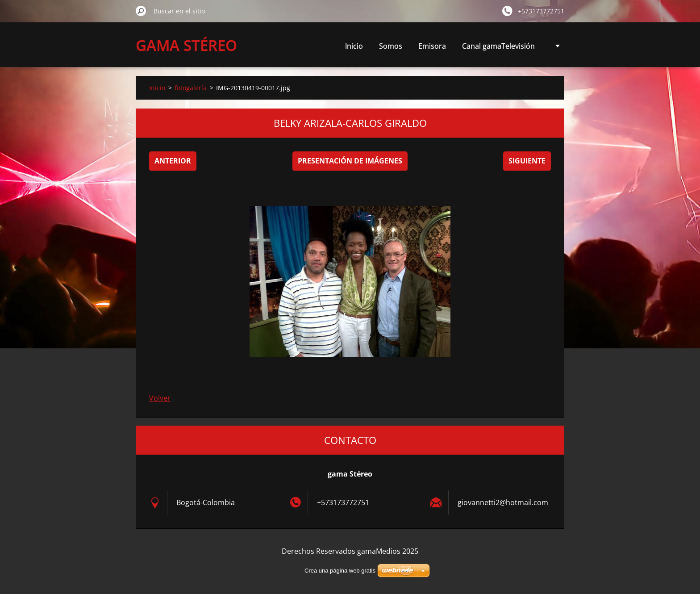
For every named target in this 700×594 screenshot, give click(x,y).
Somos (391, 46)
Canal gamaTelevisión (498, 46)
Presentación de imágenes (350, 161)
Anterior (173, 161)
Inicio (354, 46)
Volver (160, 398)
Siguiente (527, 161)
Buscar (141, 11)
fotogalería (191, 88)
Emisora (432, 46)
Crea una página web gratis (340, 571)
